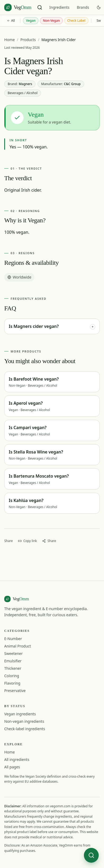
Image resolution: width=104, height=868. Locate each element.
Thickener (13, 668)
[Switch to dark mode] (99, 7)
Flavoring (12, 683)
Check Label (76, 21)
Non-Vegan (51, 21)
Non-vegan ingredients (24, 721)
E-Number (13, 639)
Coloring (12, 676)
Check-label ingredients (25, 729)
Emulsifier (13, 661)
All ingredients (17, 759)
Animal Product (18, 646)
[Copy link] (27, 541)
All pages (12, 767)
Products (28, 40)
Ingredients (59, 7)
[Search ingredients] (40, 7)
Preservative (15, 691)
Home (10, 40)
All (11, 21)
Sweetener (13, 653)
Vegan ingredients (20, 714)
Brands (83, 7)
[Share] (49, 541)
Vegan (31, 21)
